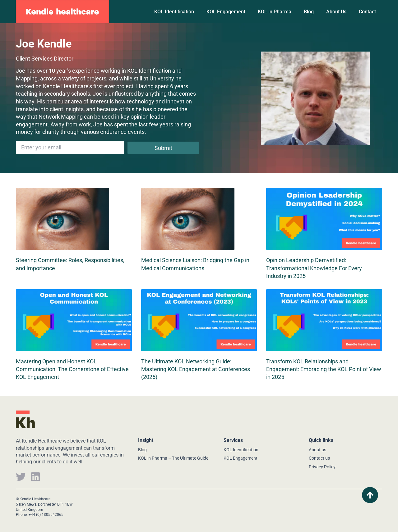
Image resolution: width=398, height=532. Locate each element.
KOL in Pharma (275, 12)
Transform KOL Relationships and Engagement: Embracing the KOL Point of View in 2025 (324, 369)
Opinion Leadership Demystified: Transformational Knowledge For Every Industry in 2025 (314, 268)
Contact (367, 12)
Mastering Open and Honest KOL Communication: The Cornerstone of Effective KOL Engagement (72, 369)
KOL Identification (174, 12)
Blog (309, 12)
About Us (336, 12)
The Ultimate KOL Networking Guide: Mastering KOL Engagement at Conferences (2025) (196, 369)
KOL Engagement (226, 12)
